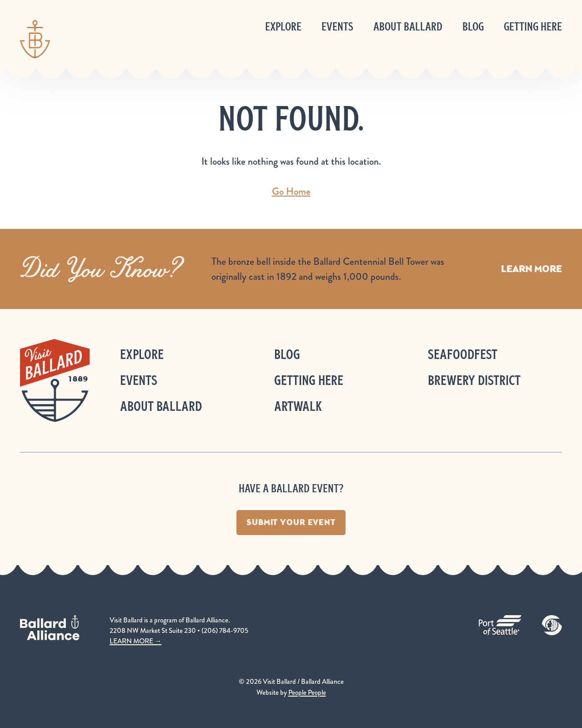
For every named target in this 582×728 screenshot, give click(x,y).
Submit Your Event (291, 522)
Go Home (291, 191)
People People (307, 693)
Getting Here (533, 27)
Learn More (532, 269)
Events (337, 27)
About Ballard (408, 27)
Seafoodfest (463, 354)
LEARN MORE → (135, 641)
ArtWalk (298, 406)
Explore (283, 27)
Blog (473, 27)
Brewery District (474, 380)
